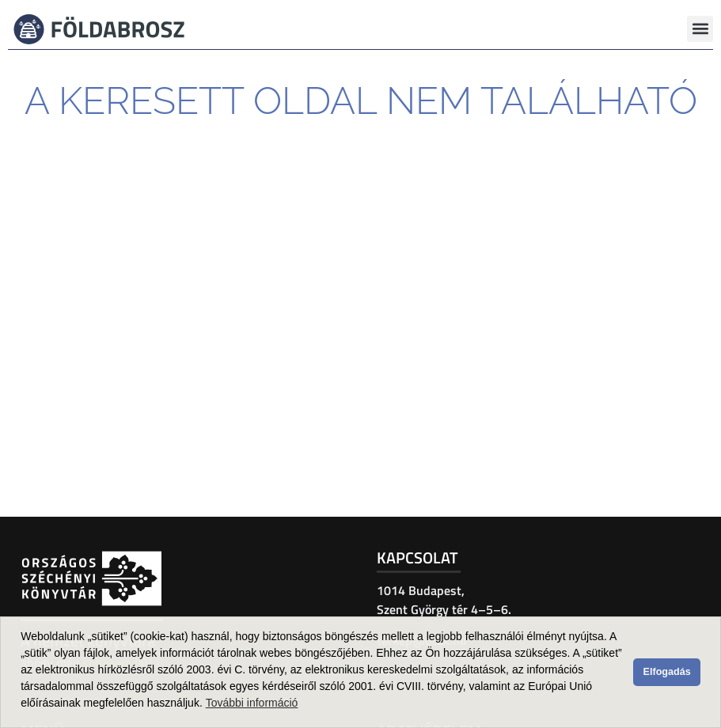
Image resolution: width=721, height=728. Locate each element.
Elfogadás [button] (667, 672)
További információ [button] (252, 703)
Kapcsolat (417, 557)
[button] (700, 29)
